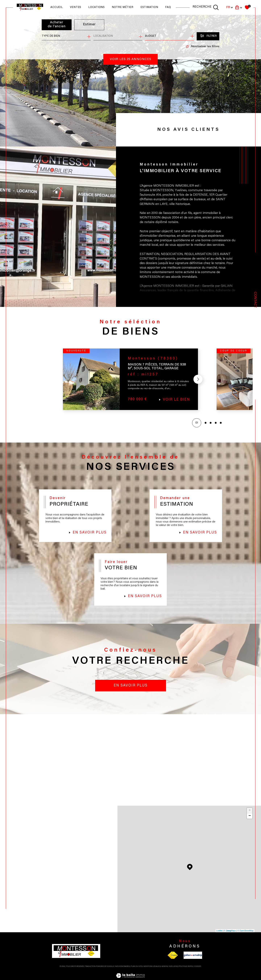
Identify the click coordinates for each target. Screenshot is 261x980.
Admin (164, 971)
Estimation (149, 7)
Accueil (57, 7)
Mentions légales (152, 971)
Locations (97, 7)
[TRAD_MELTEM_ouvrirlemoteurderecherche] (206, 7)
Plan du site (136, 971)
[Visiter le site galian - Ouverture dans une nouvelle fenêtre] (193, 960)
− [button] (250, 821)
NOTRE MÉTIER (123, 7)
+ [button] (250, 816)
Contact (255, 300)
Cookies (197, 971)
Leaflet (219, 936)
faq (168, 7)
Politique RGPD (186, 971)
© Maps (230, 936)
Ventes (76, 7)
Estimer (90, 25)
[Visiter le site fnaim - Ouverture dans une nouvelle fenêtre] (173, 960)
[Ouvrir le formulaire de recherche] (208, 36)
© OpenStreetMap (246, 936)
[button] (197, 380)
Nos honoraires (122, 971)
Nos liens (173, 971)
